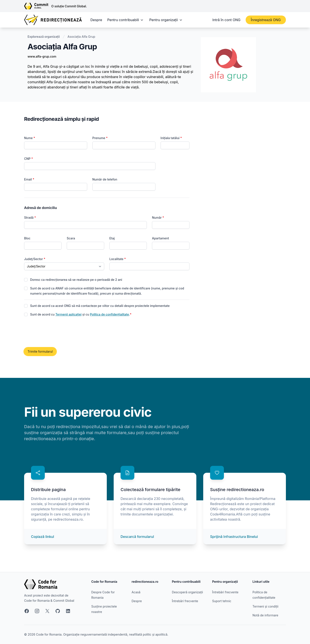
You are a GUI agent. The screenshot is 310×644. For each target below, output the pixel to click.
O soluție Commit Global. (69, 6)
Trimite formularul (40, 351)
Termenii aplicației (68, 314)
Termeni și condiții (265, 606)
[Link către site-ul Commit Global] (38, 6)
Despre (96, 20)
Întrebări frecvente (185, 601)
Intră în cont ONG (226, 20)
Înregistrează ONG (266, 20)
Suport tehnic (222, 601)
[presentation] (57, 332)
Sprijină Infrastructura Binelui (234, 537)
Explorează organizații (44, 37)
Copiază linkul (43, 537)
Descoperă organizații (187, 592)
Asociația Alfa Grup (81, 37)
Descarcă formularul (137, 537)
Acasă (136, 592)
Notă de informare (265, 615)
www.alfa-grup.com (42, 56)
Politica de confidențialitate (109, 314)
